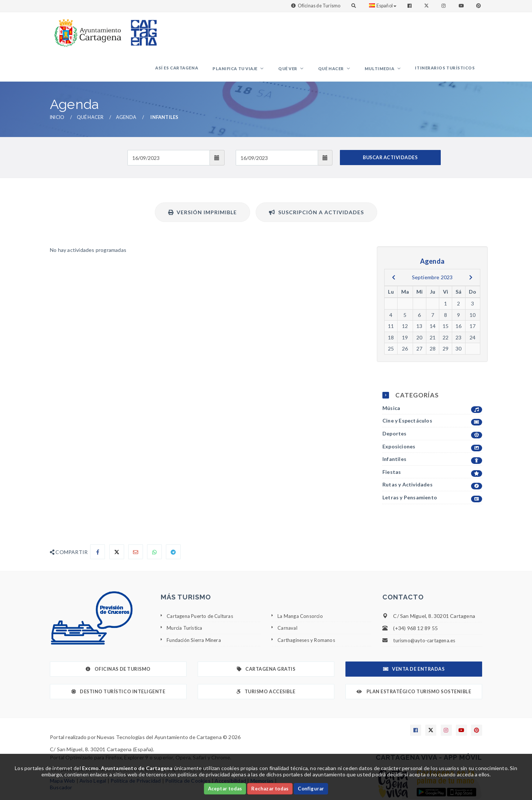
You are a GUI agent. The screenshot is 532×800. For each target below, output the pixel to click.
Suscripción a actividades (316, 182)
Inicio (57, 87)
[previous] (394, 247)
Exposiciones (432, 416)
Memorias (262, 750)
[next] (471, 247)
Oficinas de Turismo (319, 6)
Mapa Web (63, 750)
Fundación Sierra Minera (195, 609)
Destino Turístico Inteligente (118, 661)
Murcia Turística (186, 597)
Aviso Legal (93, 750)
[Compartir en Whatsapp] (154, 521)
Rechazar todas (270, 789)
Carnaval (288, 597)
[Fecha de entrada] (169, 127)
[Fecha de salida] (277, 127)
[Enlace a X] (431, 700)
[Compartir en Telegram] (173, 521)
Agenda (126, 87)
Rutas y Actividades (432, 454)
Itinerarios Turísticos (448, 35)
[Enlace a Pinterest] (479, 6)
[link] (86, 29)
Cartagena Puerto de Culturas (203, 585)
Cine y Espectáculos (432, 390)
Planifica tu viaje (260, 35)
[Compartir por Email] (136, 521)
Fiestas (432, 442)
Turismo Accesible (266, 661)
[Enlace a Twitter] (427, 6)
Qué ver (307, 35)
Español (383, 6)
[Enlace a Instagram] (444, 6)
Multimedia (388, 35)
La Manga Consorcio (301, 585)
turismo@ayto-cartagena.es (426, 610)
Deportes (432, 403)
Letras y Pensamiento (432, 467)
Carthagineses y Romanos (308, 609)
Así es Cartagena (207, 35)
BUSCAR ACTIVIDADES (390, 127)
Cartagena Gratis (266, 638)
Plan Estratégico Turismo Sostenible (414, 661)
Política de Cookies (188, 750)
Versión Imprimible (202, 182)
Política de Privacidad (136, 750)
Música (432, 378)
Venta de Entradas (414, 638)
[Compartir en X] (117, 521)
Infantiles (432, 429)
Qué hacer (345, 35)
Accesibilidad (230, 750)
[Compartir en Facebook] (98, 521)
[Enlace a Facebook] (410, 6)
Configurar (311, 789)
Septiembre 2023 (432, 247)
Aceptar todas (225, 789)
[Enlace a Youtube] (462, 6)
